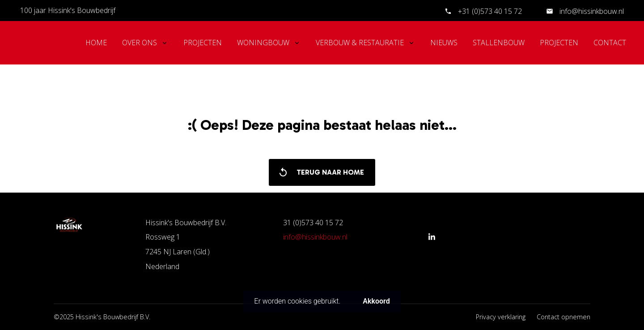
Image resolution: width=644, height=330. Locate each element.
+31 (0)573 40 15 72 (490, 11)
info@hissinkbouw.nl (591, 11)
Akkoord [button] (376, 301)
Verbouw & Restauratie (360, 43)
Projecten (203, 43)
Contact (610, 43)
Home (96, 43)
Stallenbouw (499, 43)
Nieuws (444, 43)
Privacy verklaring (501, 317)
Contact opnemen (563, 317)
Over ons (140, 43)
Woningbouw (263, 43)
